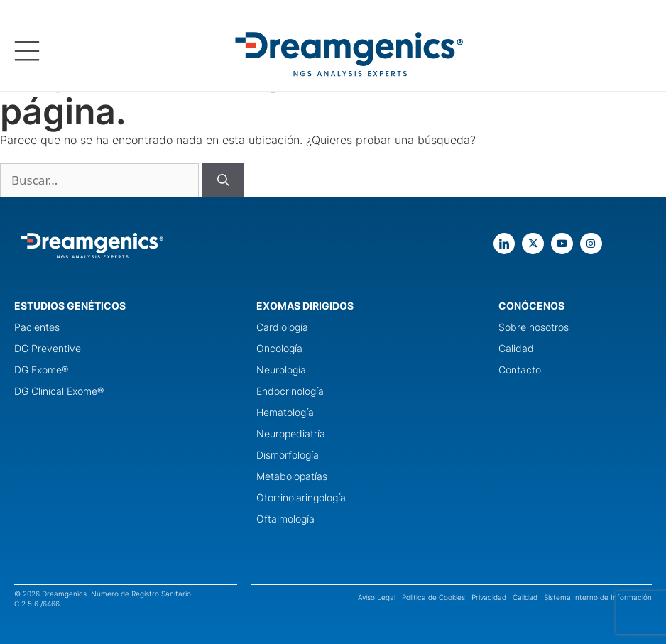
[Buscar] (223, 180)
